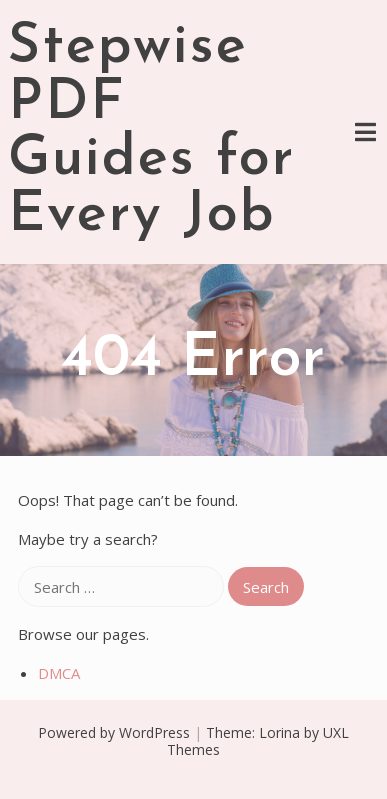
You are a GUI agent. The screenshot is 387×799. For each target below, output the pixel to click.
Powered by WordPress (114, 732)
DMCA (59, 673)
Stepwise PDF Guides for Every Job (151, 132)
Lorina (279, 732)
